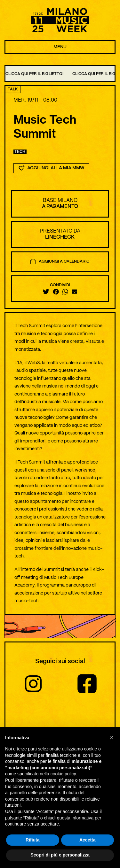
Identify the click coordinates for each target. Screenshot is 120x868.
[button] (112, 737)
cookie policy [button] (63, 774)
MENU (60, 47)
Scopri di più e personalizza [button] (60, 855)
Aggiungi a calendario (60, 262)
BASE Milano (60, 200)
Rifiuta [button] (33, 840)
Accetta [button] (88, 840)
